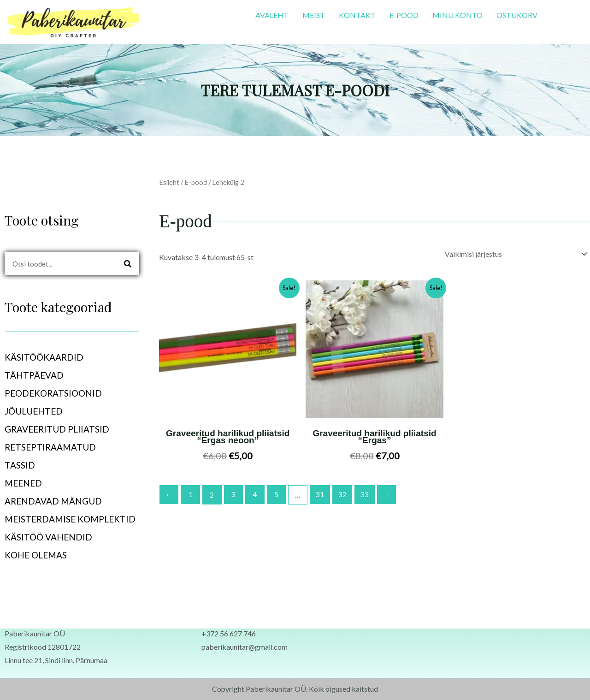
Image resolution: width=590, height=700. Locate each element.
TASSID (20, 465)
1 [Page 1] (191, 494)
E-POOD (404, 15)
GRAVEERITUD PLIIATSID (57, 429)
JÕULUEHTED (34, 411)
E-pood (196, 182)
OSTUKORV (517, 15)
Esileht (169, 182)
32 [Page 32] (344, 494)
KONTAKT (357, 15)
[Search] (128, 264)
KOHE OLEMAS (36, 555)
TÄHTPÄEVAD (39, 375)
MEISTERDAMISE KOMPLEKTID (70, 519)
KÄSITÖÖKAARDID (49, 357)
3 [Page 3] (234, 494)
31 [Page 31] (321, 494)
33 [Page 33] (366, 494)
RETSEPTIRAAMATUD (50, 447)
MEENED (28, 483)
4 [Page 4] (256, 494)
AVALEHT (272, 15)
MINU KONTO (457, 15)
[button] (72, 357)
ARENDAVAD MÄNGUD (53, 501)
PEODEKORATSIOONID (58, 393)
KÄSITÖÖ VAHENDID (48, 537)
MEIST (314, 15)
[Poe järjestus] (514, 254)
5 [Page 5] (278, 494)
